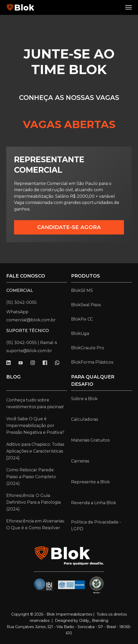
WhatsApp (17, 312)
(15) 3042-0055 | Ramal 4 (32, 343)
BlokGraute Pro (88, 348)
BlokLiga (80, 333)
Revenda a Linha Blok (94, 503)
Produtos (86, 276)
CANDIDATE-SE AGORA (69, 227)
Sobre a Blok (84, 399)
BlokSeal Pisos (86, 305)
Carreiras (80, 461)
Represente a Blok (90, 482)
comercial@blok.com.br (31, 320)
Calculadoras (84, 419)
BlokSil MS (82, 290)
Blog (13, 377)
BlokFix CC (82, 319)
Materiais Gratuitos (90, 440)
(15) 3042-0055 (21, 302)
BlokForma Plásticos (92, 362)
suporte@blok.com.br (29, 351)
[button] (129, 7)
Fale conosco (26, 276)
